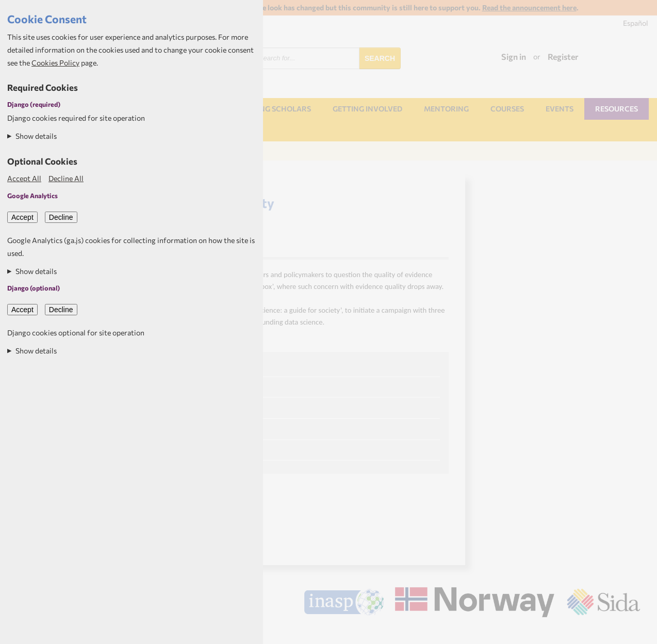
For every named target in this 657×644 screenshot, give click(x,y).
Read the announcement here (529, 7)
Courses (507, 109)
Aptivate (631, 632)
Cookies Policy (55, 63)
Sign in (514, 57)
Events (560, 109)
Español (636, 23)
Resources (617, 109)
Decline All (66, 178)
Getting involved (367, 109)
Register (563, 57)
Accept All (24, 178)
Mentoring (446, 109)
